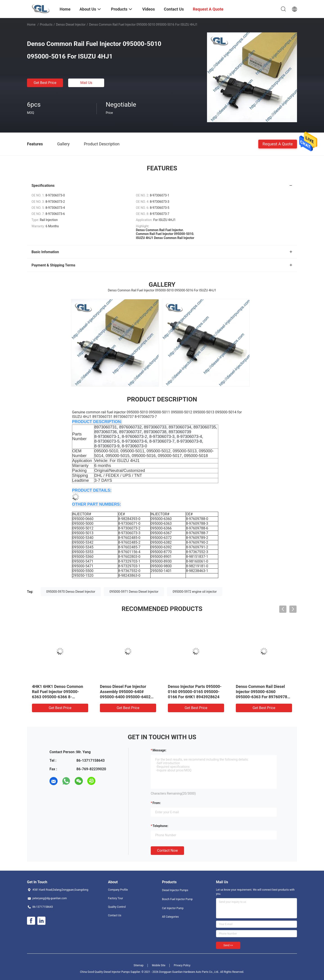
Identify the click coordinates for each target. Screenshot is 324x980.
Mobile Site (159, 965)
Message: (159, 750)
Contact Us (115, 915)
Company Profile (118, 890)
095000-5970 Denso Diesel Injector (71, 592)
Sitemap (139, 965)
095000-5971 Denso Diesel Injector (134, 592)
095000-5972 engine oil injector (195, 592)
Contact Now (167, 850)
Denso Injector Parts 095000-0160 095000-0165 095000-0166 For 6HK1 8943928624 (195, 692)
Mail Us (86, 83)
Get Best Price (45, 83)
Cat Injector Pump (173, 908)
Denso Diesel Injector (71, 25)
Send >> (228, 945)
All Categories (170, 917)
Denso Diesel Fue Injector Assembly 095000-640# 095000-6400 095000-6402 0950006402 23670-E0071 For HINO (128, 697)
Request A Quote (278, 144)
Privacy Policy (182, 965)
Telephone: (160, 826)
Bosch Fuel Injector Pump (177, 899)
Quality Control (117, 907)
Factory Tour (116, 898)
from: (157, 803)
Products (46, 25)
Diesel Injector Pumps (175, 890)
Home (31, 25)
